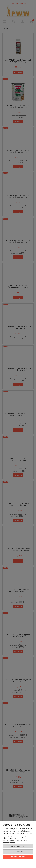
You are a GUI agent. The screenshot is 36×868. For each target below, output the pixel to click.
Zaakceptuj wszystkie (18, 857)
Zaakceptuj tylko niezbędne (18, 846)
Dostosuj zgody (18, 852)
